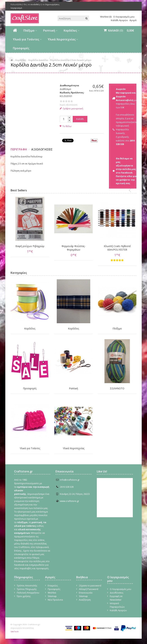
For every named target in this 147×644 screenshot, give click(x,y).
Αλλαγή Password (89, 589)
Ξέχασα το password (90, 586)
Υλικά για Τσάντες (26, 39)
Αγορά (133, 20)
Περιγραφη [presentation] (19, 149)
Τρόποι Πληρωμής (27, 589)
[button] (70, 118)
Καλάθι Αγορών (119, 20)
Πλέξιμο (29, 30)
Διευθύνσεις (117, 593)
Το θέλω (67, 126)
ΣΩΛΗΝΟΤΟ (117, 388)
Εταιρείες (53, 586)
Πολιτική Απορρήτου (28, 593)
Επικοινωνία (86, 593)
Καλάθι (80, 119)
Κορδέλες (70, 30)
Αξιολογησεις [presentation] (42, 149)
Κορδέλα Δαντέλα (38, 60)
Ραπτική (49, 30)
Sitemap (52, 596)
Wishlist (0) (106, 17)
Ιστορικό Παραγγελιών (117, 605)
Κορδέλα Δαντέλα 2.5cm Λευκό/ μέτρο (71, 60)
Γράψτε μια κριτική (72, 108)
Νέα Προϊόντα (55, 600)
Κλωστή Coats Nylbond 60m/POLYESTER (117, 248)
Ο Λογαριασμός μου (124, 17)
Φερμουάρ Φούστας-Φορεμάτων (73, 248)
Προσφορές (21, 48)
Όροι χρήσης (24, 596)
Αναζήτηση (85, 600)
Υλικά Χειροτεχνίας (62, 39)
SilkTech (15, 632)
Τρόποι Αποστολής (27, 586)
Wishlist (52, 593)
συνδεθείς (35, 4)
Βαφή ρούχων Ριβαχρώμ (30, 246)
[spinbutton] (64, 119)
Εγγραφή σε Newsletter (116, 598)
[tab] (19, 149)
